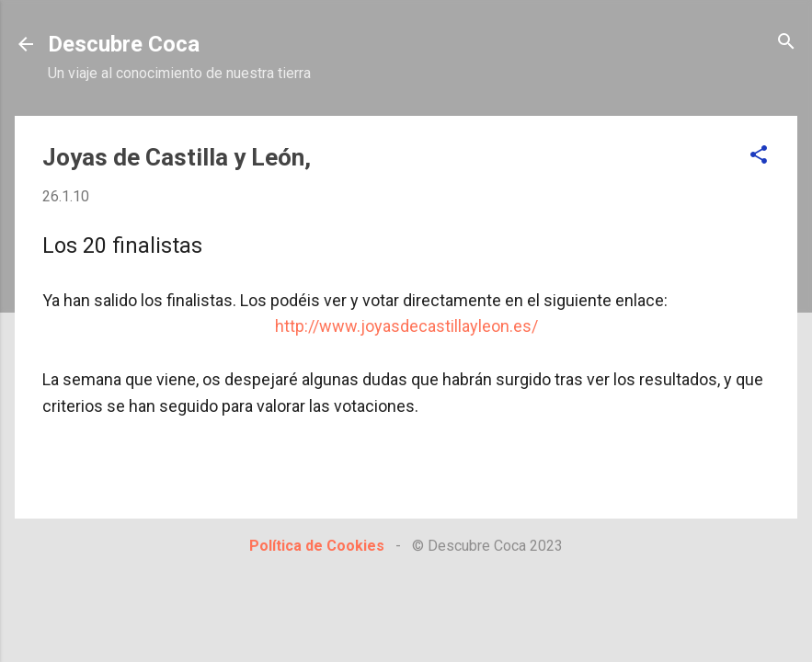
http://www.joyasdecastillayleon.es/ (406, 326)
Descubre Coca (124, 44)
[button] (759, 156)
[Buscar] (786, 43)
